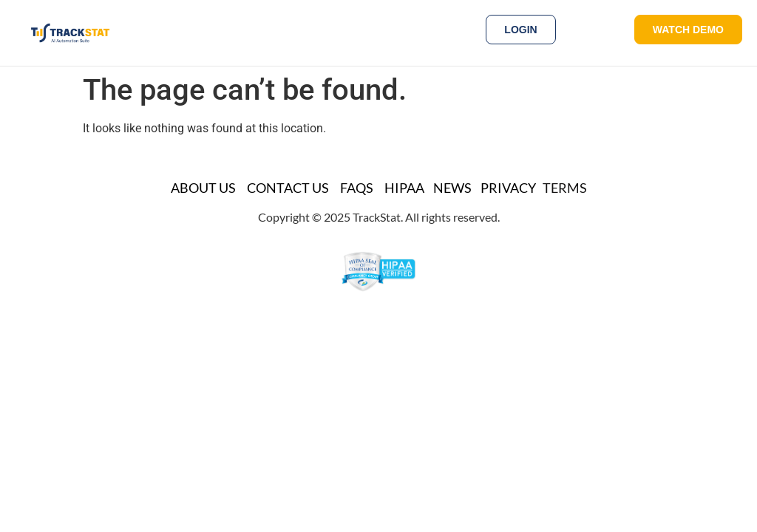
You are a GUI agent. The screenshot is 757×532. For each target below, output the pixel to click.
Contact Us (288, 188)
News (452, 188)
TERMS (565, 188)
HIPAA (404, 188)
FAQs (357, 188)
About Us (203, 188)
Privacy (508, 188)
